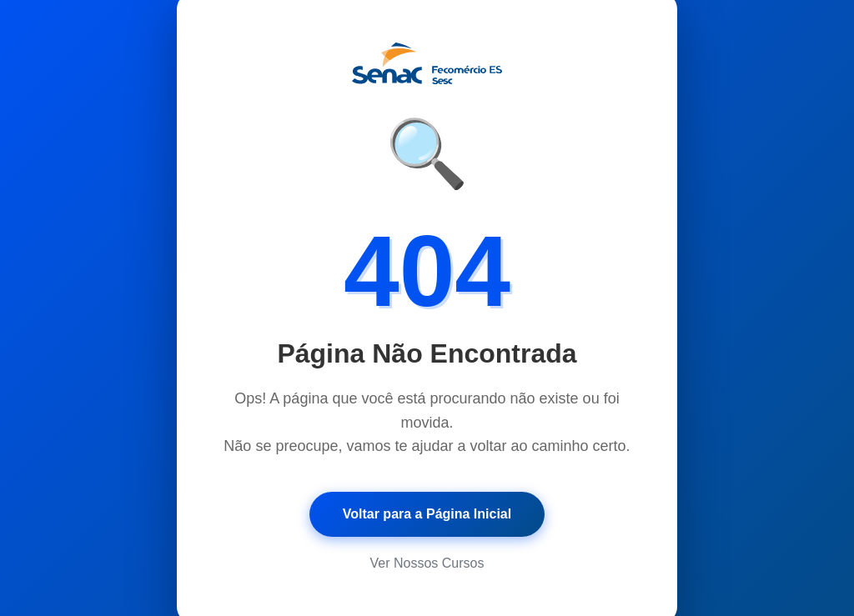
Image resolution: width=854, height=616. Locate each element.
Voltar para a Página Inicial (427, 514)
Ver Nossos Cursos (427, 563)
